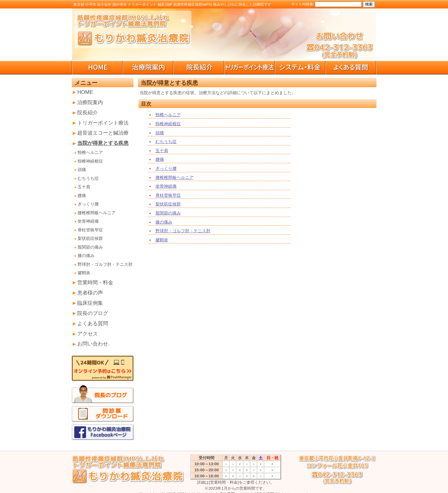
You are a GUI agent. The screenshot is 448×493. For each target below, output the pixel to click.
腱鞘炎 (84, 273)
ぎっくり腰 (88, 204)
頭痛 (82, 170)
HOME (85, 92)
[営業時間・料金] (224, 482)
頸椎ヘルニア (90, 153)
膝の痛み (86, 256)
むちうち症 (88, 178)
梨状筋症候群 (90, 239)
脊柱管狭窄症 (90, 230)
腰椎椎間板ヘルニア (97, 213)
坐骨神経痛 (88, 221)
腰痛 (82, 196)
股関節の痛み (90, 247)
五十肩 (84, 187)
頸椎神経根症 (90, 161)
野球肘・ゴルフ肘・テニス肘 (105, 264)
